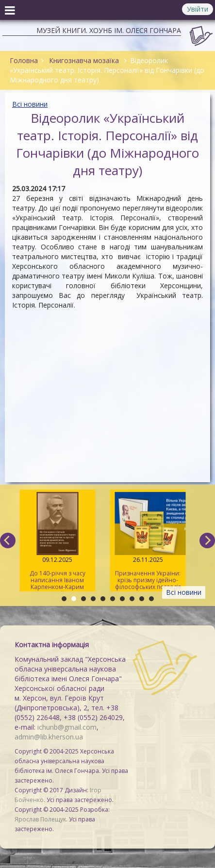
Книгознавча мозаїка (84, 60)
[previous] (8, 540)
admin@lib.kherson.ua (49, 737)
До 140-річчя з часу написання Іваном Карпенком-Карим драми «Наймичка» (58, 542)
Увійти (198, 9)
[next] (207, 540)
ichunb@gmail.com (67, 727)
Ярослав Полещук (40, 819)
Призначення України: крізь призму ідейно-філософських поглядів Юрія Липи (148, 542)
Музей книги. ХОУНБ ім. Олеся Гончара (109, 30)
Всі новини (30, 104)
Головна (24, 60)
